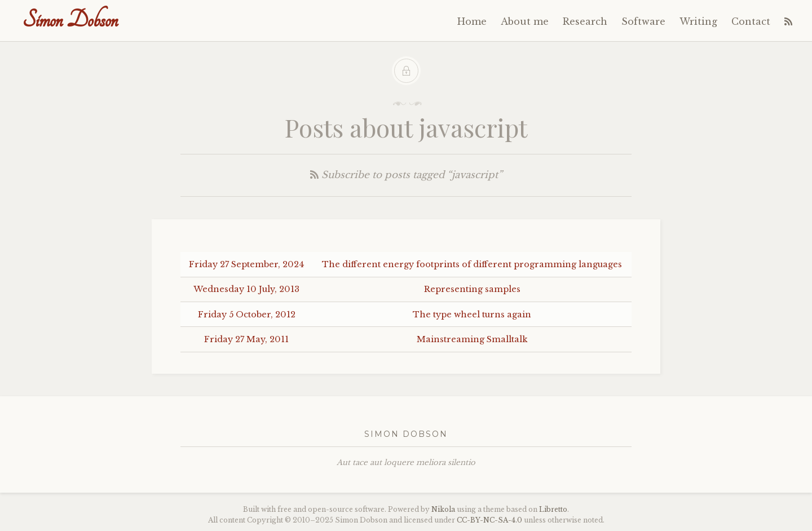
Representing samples (472, 289)
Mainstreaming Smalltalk (472, 339)
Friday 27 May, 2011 (246, 339)
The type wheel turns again (472, 315)
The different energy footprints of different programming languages (472, 264)
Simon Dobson (70, 20)
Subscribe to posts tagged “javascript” (406, 175)
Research (585, 21)
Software (643, 21)
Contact (751, 21)
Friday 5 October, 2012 (247, 315)
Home (472, 21)
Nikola (443, 509)
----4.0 (489, 520)
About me (525, 21)
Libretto (553, 509)
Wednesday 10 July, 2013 (246, 289)
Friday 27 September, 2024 (246, 264)
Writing (698, 21)
